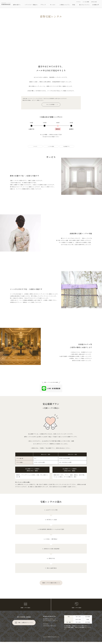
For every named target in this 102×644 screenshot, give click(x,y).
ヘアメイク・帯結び (31, 5)
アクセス (78, 2)
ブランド (43, 5)
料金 (74, 5)
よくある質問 (86, 2)
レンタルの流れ (51, 148)
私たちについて (84, 5)
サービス (53, 5)
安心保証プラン (67, 148)
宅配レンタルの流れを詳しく (50, 585)
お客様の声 (96, 5)
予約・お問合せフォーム (23, 625)
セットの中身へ (51, 107)
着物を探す (17, 5)
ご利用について (64, 5)
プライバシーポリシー (50, 628)
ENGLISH (94, 2)
